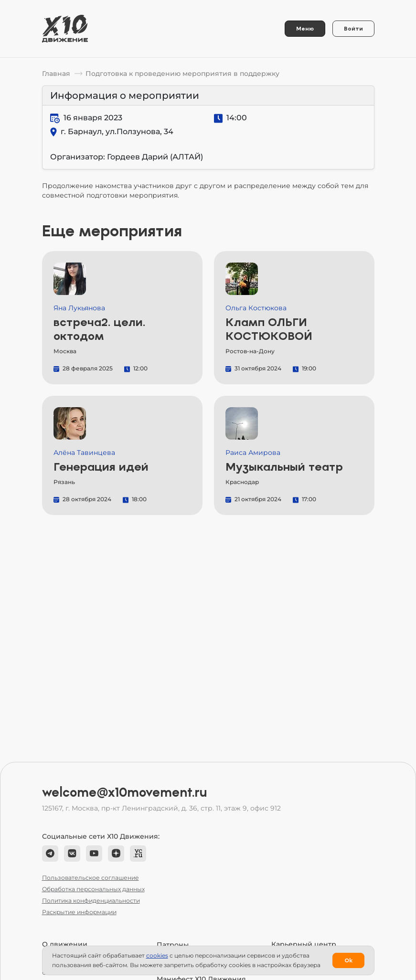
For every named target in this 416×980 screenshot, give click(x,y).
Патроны (173, 945)
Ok (348, 960)
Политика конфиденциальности (91, 901)
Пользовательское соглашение (91, 878)
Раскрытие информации (79, 912)
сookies (157, 955)
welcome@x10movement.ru (125, 792)
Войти (353, 29)
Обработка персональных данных (93, 889)
